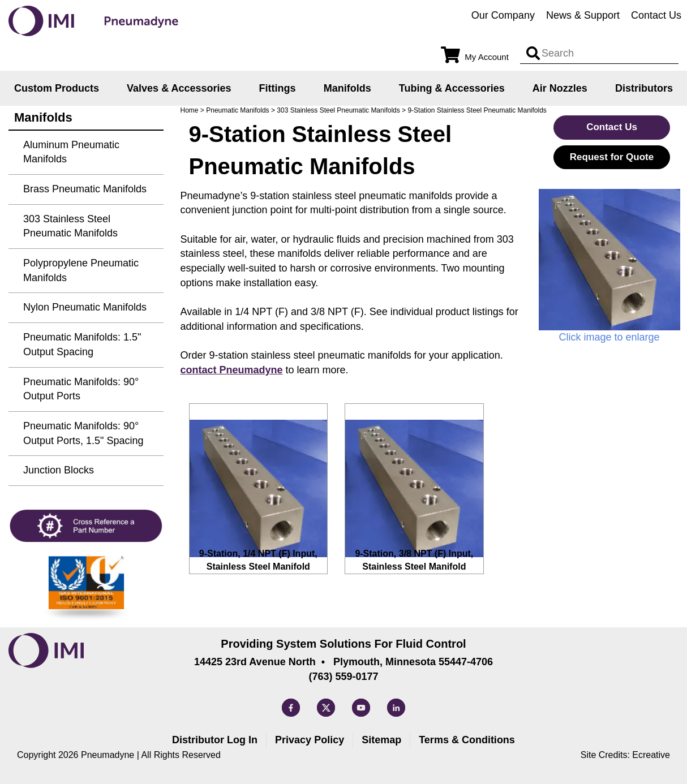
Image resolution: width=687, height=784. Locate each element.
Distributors (644, 88)
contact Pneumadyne (232, 370)
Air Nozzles (560, 88)
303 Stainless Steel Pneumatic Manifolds (338, 110)
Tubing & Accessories (452, 88)
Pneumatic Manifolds (237, 110)
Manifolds (347, 88)
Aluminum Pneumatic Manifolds (71, 152)
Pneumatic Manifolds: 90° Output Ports (81, 389)
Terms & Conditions (467, 740)
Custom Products (57, 88)
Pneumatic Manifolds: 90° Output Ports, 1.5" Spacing (83, 433)
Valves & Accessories (179, 88)
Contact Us (656, 15)
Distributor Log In (215, 740)
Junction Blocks (59, 470)
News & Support (583, 15)
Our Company (503, 15)
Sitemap (381, 740)
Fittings (278, 88)
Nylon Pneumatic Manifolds (85, 307)
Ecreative (651, 755)
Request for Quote (612, 157)
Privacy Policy (310, 740)
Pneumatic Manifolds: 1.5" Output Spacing (82, 344)
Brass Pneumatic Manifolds (85, 189)
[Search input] (533, 54)
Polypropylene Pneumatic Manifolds (81, 270)
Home (190, 110)
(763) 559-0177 (343, 677)
